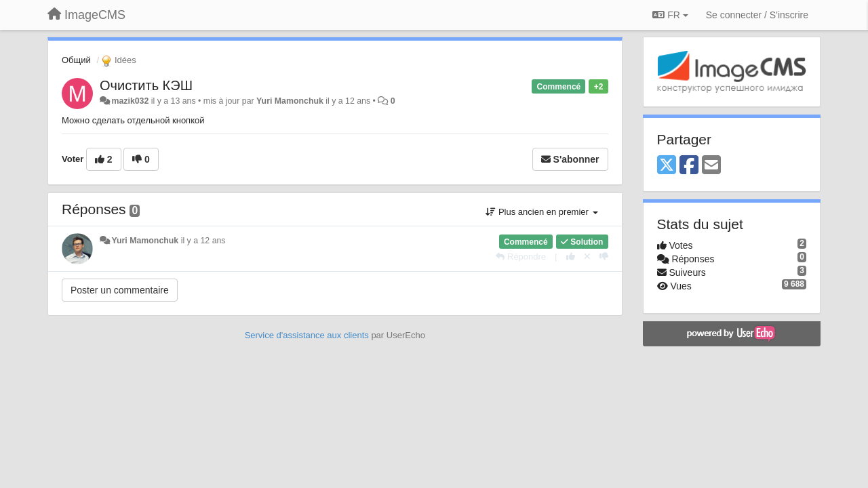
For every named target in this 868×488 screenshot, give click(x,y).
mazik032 (130, 101)
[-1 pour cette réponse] (604, 257)
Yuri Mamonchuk (290, 101)
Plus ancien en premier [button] (541, 212)
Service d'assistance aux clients (307, 335)
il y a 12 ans (203, 241)
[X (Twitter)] (667, 166)
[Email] (711, 166)
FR (670, 15)
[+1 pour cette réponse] (571, 257)
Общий (76, 60)
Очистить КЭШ (146, 85)
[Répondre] (521, 257)
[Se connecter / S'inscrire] (757, 15)
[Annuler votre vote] (587, 257)
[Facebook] (689, 166)
